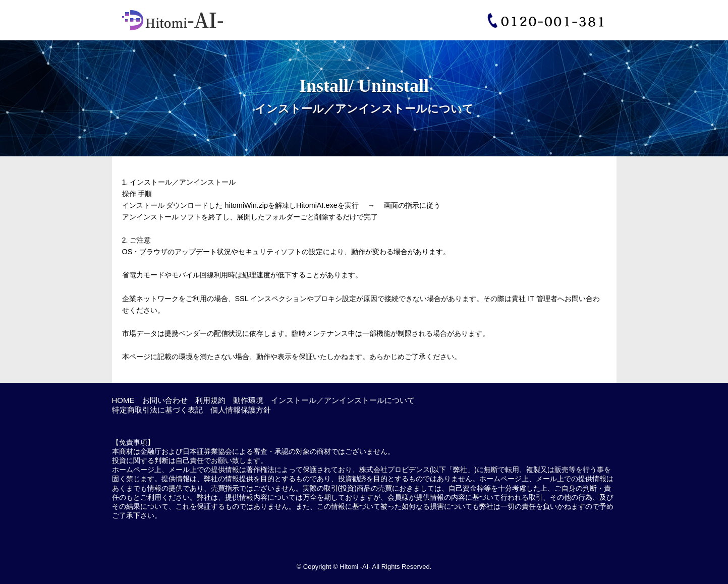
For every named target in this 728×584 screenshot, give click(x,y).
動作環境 (248, 400)
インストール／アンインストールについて (343, 400)
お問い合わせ (165, 400)
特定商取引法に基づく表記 (157, 410)
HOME (123, 400)
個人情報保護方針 (241, 410)
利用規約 (210, 400)
